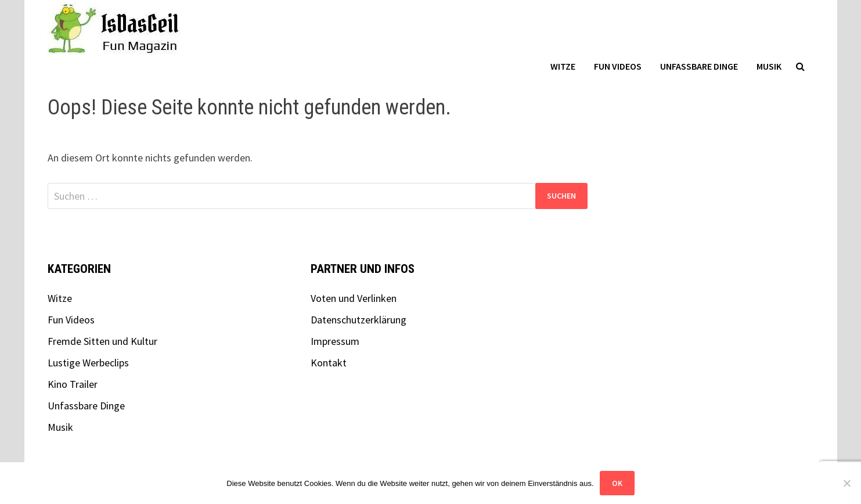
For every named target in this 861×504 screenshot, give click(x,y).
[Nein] (846, 483)
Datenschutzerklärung (359, 320)
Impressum (335, 341)
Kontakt (329, 363)
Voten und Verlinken (354, 298)
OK (617, 483)
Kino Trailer (73, 384)
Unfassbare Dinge (699, 66)
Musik (769, 66)
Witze (563, 66)
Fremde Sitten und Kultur (102, 341)
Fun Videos (618, 66)
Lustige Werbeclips (88, 363)
